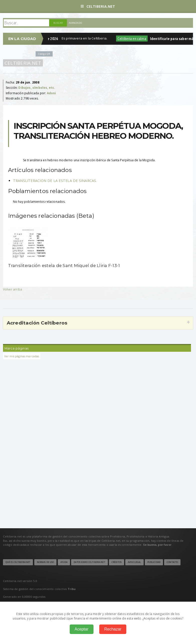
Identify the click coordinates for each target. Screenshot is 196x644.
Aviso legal (134, 562)
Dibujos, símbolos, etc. (37, 88)
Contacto (172, 562)
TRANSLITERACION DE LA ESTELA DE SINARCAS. (55, 181)
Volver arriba (13, 289)
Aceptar (82, 629)
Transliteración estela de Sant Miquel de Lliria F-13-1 (64, 265)
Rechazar (113, 629)
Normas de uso (45, 562)
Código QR (44, 54)
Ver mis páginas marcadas (22, 356)
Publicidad (154, 562)
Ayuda (64, 562)
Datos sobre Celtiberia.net (89, 562)
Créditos (117, 562)
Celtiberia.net (98, 6)
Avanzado (75, 23)
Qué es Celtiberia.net (18, 562)
